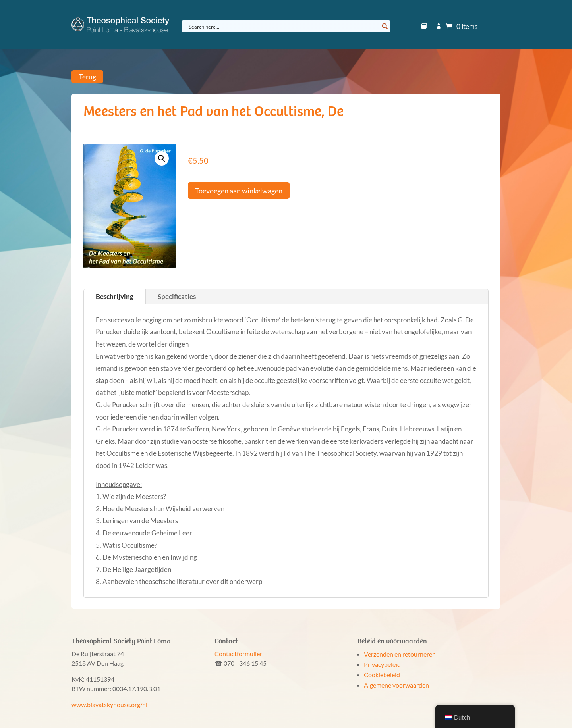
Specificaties (177, 296)
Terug (87, 77)
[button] (162, 158)
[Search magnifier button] (384, 26)
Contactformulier (238, 654)
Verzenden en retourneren (400, 654)
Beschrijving (115, 296)
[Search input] (283, 26)
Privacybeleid (382, 664)
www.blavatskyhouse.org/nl (109, 704)
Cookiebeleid (382, 675)
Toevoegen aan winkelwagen (239, 191)
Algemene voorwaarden (396, 685)
